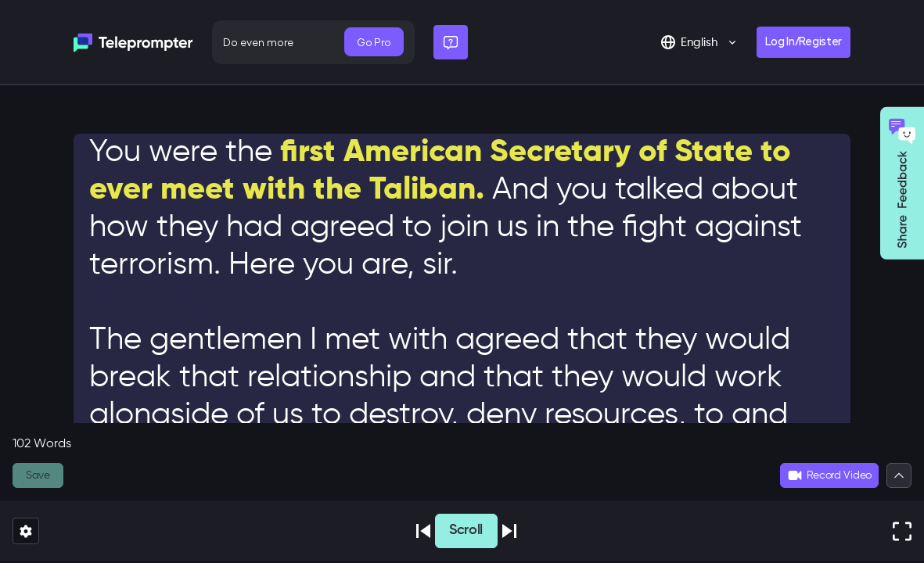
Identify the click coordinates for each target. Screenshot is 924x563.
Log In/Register (804, 42)
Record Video (829, 475)
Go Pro (374, 42)
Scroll (466, 530)
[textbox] (462, 294)
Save (38, 475)
